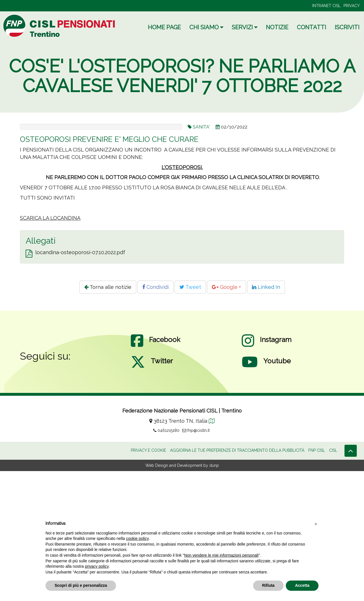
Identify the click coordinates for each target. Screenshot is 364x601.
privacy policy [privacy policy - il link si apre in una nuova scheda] (97, 566)
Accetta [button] (302, 585)
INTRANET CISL (326, 6)
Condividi (155, 417)
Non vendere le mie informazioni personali (221, 555)
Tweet (190, 417)
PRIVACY (352, 6)
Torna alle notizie (108, 417)
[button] (316, 524)
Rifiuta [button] (268, 585)
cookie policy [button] (137, 538)
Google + (227, 417)
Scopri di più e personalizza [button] (81, 585)
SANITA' (201, 127)
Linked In (266, 417)
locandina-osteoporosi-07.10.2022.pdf (80, 382)
